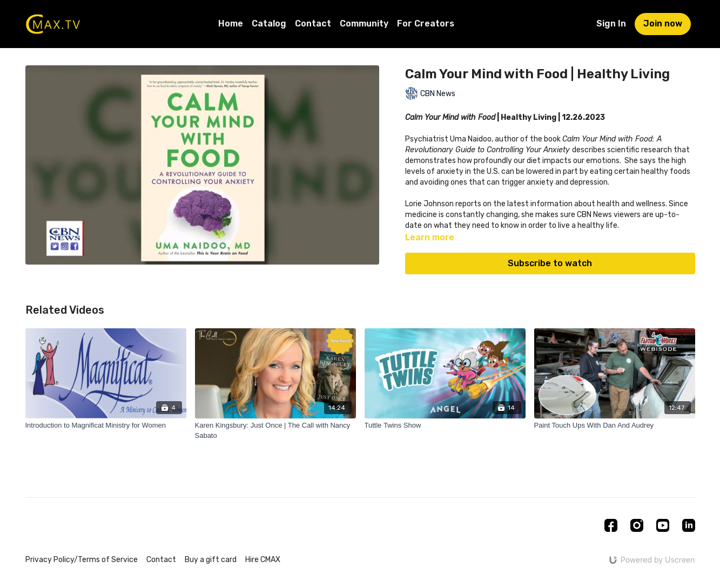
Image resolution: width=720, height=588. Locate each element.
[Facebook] (611, 525)
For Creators (426, 23)
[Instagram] (637, 525)
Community (364, 23)
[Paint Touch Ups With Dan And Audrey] (615, 425)
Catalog (269, 23)
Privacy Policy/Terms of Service (82, 560)
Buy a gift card (211, 560)
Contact (313, 23)
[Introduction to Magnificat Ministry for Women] (106, 425)
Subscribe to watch (550, 263)
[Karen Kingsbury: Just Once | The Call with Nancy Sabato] (275, 431)
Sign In (611, 23)
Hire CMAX (263, 560)
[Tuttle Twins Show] (445, 425)
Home (231, 23)
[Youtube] (663, 525)
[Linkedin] (689, 525)
